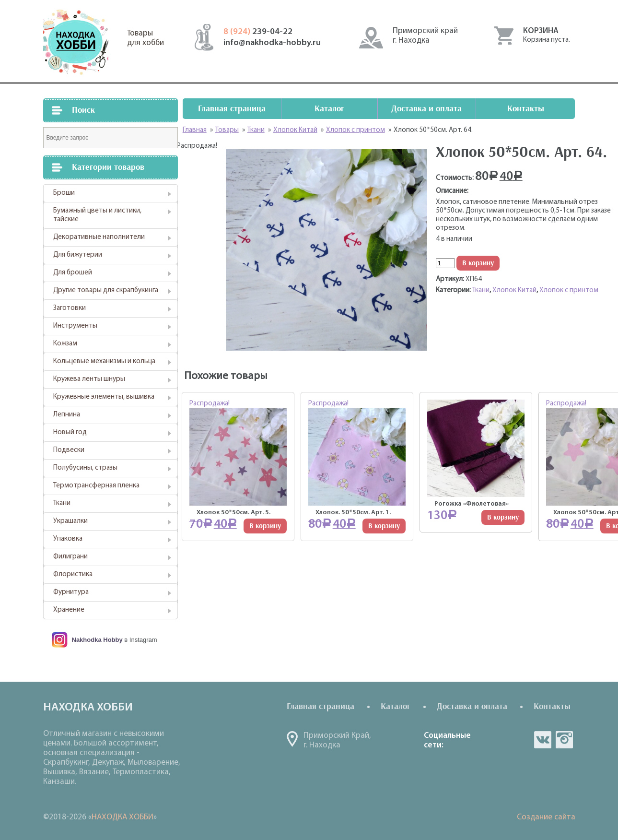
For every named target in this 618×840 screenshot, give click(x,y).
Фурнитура (71, 592)
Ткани (62, 503)
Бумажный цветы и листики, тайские (97, 215)
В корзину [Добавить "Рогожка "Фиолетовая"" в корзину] (503, 517)
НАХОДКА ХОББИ (122, 817)
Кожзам (65, 344)
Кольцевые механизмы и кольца (104, 361)
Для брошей (73, 273)
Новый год (70, 432)
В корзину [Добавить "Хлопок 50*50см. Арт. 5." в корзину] (265, 526)
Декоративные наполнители (99, 237)
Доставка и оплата (426, 109)
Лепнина (67, 415)
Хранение (69, 610)
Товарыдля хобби (146, 38)
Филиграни (70, 557)
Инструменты (75, 326)
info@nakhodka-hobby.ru (272, 43)
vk (543, 740)
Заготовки (70, 308)
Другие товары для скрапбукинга (106, 290)
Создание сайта (546, 817)
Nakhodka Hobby (97, 640)
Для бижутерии (78, 255)
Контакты (526, 109)
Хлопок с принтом (569, 290)
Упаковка (68, 539)
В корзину (478, 263)
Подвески (69, 450)
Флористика (73, 574)
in (564, 740)
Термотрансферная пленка (96, 486)
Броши (64, 193)
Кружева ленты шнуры (89, 379)
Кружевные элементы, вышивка (104, 397)
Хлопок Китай (514, 290)
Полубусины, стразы (85, 468)
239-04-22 (258, 32)
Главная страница (232, 109)
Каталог (329, 109)
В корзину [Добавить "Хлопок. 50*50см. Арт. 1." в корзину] (384, 526)
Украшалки (70, 521)
